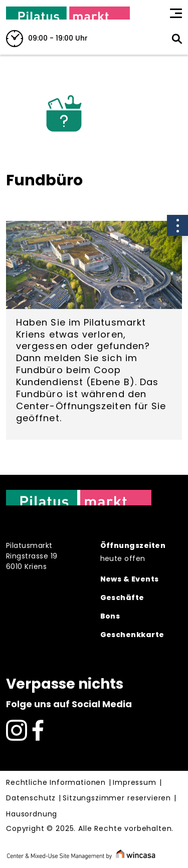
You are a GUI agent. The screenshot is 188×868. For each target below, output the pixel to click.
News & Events (130, 579)
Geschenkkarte (132, 635)
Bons (110, 616)
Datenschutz (31, 798)
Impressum (135, 783)
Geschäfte (122, 598)
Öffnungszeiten (133, 545)
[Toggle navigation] (176, 13)
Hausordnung (32, 814)
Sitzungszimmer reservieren (117, 798)
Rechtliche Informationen (56, 783)
